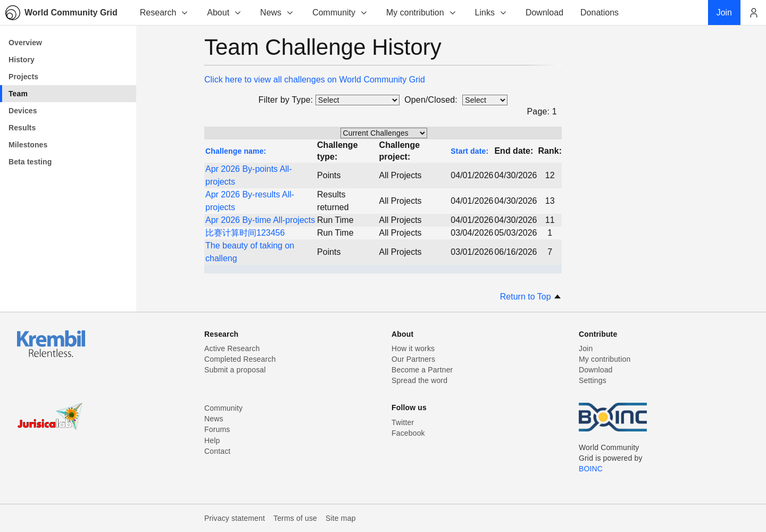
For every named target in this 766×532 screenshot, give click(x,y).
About (224, 13)
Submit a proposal (235, 370)
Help (212, 440)
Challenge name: (236, 151)
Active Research (232, 348)
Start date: (469, 151)
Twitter (403, 422)
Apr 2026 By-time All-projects (260, 220)
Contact (217, 451)
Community (340, 13)
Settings (593, 380)
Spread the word (419, 380)
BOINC (591, 469)
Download (596, 370)
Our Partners (413, 359)
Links (491, 13)
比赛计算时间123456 (245, 233)
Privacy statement (235, 518)
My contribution (422, 13)
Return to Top (531, 297)
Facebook (408, 433)
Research (164, 13)
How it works (413, 348)
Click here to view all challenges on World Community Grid (315, 80)
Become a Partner (422, 370)
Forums (217, 429)
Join (586, 348)
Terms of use (295, 518)
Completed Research (240, 359)
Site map (341, 518)
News (277, 13)
